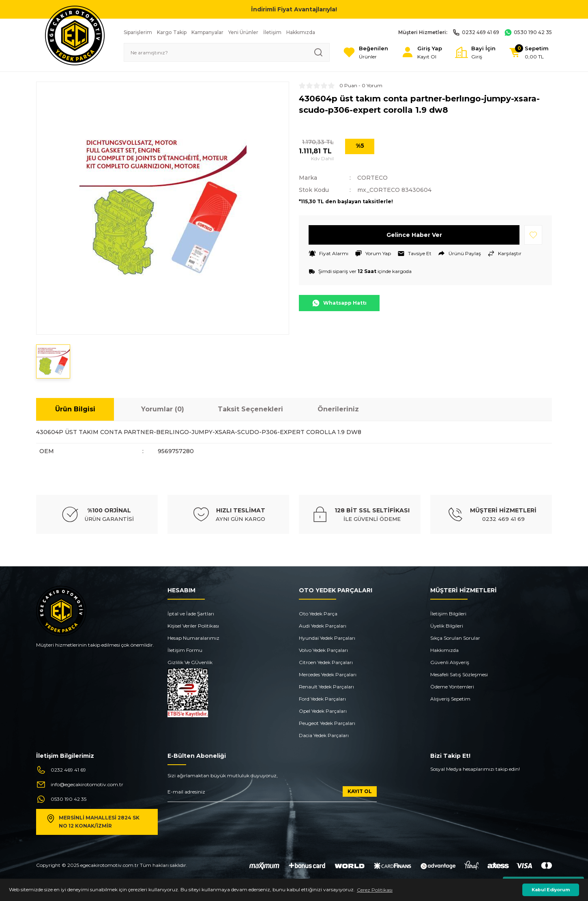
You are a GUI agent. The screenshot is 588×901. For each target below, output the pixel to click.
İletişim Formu (185, 650)
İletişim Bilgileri (448, 614)
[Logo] (75, 35)
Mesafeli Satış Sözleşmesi (459, 674)
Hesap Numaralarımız (193, 638)
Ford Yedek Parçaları (322, 699)
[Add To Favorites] (533, 235)
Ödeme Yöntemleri (452, 687)
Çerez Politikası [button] (375, 890)
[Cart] (529, 53)
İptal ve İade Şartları (191, 614)
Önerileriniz (338, 409)
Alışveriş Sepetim (450, 699)
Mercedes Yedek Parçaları (328, 674)
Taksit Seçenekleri (250, 409)
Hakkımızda (444, 650)
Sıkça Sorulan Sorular (455, 638)
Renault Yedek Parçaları (326, 687)
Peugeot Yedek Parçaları (327, 723)
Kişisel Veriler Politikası (193, 626)
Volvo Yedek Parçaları (323, 650)
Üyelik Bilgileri (447, 626)
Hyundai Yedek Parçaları (327, 638)
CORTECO (372, 178)
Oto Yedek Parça (318, 614)
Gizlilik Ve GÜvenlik (190, 662)
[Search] (227, 52)
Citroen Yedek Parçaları (326, 662)
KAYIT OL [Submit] (360, 791)
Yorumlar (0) (163, 409)
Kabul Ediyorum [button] (551, 890)
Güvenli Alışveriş (450, 662)
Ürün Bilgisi (75, 409)
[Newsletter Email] (272, 794)
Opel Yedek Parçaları (323, 711)
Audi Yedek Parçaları (323, 626)
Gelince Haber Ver (414, 235)
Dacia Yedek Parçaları (324, 735)
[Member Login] (422, 53)
